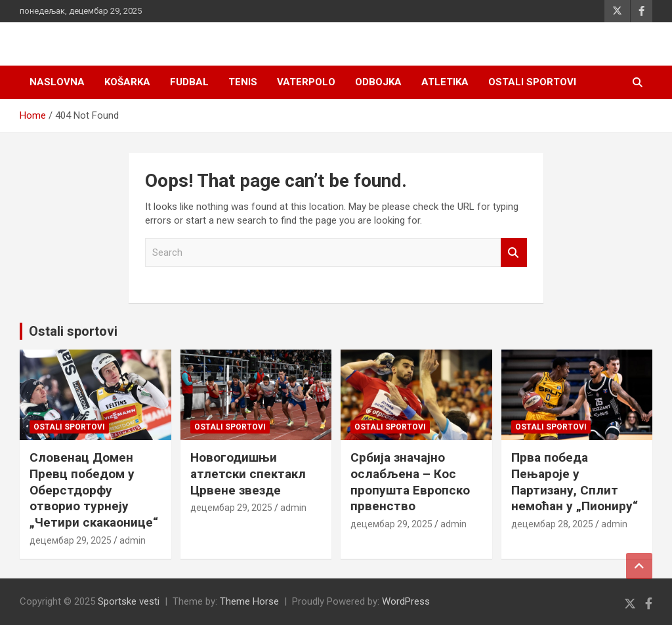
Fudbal (189, 82)
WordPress (406, 601)
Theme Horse (249, 601)
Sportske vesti (129, 601)
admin (133, 540)
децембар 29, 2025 (71, 540)
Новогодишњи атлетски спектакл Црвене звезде (248, 474)
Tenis (243, 82)
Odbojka (378, 82)
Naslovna (57, 82)
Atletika (445, 82)
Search (514, 253)
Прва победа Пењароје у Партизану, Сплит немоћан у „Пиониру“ (575, 482)
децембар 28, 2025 (552, 524)
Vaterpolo (306, 82)
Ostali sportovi (532, 82)
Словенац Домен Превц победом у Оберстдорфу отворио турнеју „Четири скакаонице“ (94, 490)
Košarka (127, 82)
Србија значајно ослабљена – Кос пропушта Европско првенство (410, 482)
